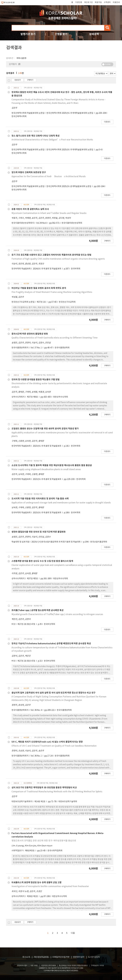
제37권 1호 (41, 302)
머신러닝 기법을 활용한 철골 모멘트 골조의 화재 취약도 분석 (39, 288)
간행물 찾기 (61, 34)
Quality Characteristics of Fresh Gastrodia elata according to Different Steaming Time (54, 338)
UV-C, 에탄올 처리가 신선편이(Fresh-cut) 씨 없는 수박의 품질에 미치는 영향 (47, 742)
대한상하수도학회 (60, 397)
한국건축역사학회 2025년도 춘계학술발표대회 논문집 (69, 186)
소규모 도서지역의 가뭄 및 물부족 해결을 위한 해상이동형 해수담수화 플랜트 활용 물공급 (52, 465)
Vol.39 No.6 (42, 223)
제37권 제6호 (33, 397)
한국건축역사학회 (19, 116)
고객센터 (107, 2)
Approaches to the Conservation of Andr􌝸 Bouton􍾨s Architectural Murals (49, 176)
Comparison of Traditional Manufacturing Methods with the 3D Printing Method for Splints (57, 792)
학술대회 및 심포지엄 (20, 542)
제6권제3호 (30, 851)
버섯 (13, 624)
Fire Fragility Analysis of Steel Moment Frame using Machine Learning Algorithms (52, 292)
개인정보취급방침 (41, 957)
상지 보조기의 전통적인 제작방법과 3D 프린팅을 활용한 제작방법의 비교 (44, 788)
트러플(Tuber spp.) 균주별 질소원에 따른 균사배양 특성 (38, 610)
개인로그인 (88, 2)
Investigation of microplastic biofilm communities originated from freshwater (50, 886)
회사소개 (26, 957)
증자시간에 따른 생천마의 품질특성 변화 (30, 334)
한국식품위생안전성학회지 (23, 223)
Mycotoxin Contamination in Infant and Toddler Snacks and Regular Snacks (49, 213)
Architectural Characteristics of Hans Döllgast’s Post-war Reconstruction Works (52, 140)
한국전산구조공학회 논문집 (23, 302)
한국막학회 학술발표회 (21, 269)
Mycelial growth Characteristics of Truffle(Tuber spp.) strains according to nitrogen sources (57, 614)
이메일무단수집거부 (61, 957)
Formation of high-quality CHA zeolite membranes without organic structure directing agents (58, 259)
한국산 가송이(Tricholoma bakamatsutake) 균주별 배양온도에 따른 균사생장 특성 (51, 644)
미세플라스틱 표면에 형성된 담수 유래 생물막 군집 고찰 (37, 883)
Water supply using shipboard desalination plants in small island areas (46, 469)
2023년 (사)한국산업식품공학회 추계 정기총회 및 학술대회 (56, 542)
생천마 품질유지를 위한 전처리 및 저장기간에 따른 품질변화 (39, 532)
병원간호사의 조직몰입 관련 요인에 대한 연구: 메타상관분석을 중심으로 (44, 841)
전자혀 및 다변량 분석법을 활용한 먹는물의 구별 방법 (36, 380)
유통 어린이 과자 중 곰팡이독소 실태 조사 (30, 209)
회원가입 (98, 2)
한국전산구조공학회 (67, 302)
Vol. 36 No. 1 (36, 756)
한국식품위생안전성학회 (72, 223)
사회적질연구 (17, 851)
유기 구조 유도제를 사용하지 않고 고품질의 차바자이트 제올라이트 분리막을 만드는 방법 (51, 255)
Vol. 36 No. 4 (36, 710)
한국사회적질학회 (55, 851)
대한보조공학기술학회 (68, 802)
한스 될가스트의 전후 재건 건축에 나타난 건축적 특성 (36, 136)
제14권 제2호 (40, 802)
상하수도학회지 (18, 397)
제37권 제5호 (33, 579)
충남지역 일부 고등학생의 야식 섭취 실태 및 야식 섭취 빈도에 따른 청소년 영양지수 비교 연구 (53, 693)
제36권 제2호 (33, 896)
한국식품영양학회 (62, 348)
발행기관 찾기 (28, 34)
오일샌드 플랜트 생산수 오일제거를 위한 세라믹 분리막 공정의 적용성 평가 (45, 429)
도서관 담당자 (94, 957)
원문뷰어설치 (79, 957)
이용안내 (116, 2)
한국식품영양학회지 (20, 348)
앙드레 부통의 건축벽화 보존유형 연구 (29, 172)
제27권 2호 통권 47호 (27, 624)
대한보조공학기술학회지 (22, 802)
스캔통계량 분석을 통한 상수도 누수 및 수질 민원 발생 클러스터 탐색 (42, 561)
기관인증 (79, 2)
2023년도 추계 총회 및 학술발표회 (47, 446)
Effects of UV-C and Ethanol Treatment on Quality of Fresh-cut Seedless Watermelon (54, 746)
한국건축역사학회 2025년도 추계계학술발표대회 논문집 (70, 113)
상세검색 (94, 34)
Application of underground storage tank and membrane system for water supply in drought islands (61, 503)
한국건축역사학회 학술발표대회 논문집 (28, 113)
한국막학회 (76, 269)
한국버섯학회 (49, 624)
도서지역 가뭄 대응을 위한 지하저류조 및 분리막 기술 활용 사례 (40, 499)
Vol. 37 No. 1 (36, 348)
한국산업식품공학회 (99, 542)
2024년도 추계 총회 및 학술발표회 (47, 269)
